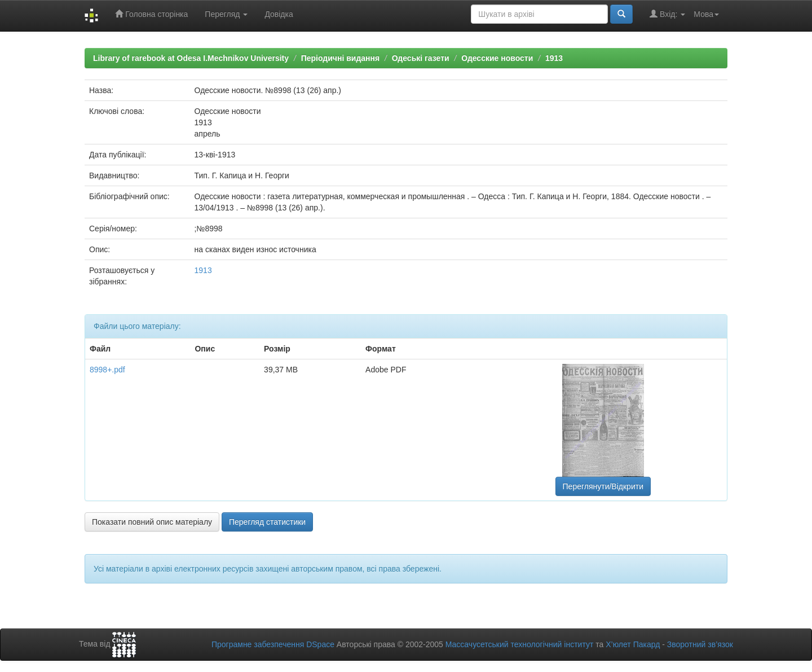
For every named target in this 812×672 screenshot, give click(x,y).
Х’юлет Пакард (633, 644)
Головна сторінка (151, 14)
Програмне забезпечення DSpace (273, 644)
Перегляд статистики (267, 522)
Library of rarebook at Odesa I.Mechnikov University (191, 58)
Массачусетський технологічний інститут (520, 644)
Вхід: (667, 14)
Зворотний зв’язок (700, 644)
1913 (554, 58)
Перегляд (226, 14)
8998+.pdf (107, 370)
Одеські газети (421, 58)
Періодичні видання (340, 58)
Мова (706, 14)
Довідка (279, 14)
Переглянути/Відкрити (603, 486)
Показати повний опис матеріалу (152, 522)
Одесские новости (497, 58)
